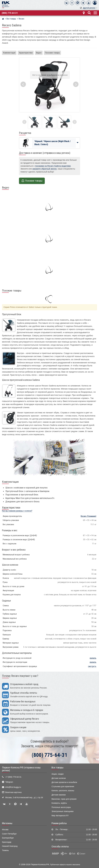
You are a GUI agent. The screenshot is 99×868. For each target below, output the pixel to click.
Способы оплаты (60, 847)
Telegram (9, 782)
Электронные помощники (63, 811)
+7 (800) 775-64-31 (13, 777)
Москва (5, 830)
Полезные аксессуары (61, 807)
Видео (39, 53)
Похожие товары (52, 53)
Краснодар (7, 842)
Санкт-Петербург (9, 834)
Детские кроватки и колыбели (64, 782)
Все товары (58, 768)
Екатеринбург (8, 838)
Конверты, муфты (59, 803)
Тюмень (5, 850)
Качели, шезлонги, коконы (63, 791)
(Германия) (88, 516)
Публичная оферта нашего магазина (65, 865)
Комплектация (9, 53)
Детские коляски (59, 778)
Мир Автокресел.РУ (60, 816)
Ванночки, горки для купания (64, 799)
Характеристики (26, 53)
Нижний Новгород (10, 846)
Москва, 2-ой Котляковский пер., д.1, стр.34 (24, 798)
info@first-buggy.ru (13, 787)
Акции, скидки (58, 774)
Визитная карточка (13, 792)
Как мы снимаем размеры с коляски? (17, 511)
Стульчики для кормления (63, 787)
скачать (93, 658)
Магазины (7, 823)
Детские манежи (59, 795)
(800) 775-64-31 (10, 13)
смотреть (92, 666)
